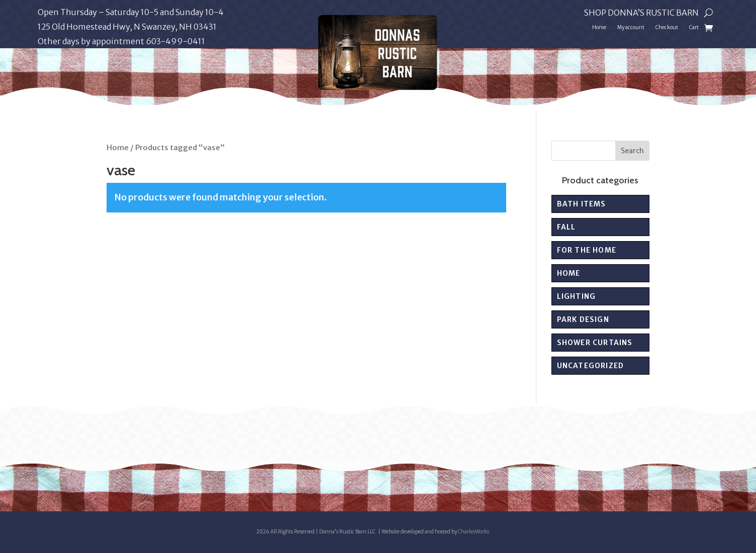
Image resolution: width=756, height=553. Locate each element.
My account (631, 27)
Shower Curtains (595, 343)
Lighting (577, 296)
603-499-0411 (175, 41)
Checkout (667, 27)
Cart (694, 27)
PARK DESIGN (583, 319)
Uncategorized (591, 366)
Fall (566, 227)
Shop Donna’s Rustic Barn (641, 13)
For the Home (587, 250)
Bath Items (582, 204)
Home (599, 27)
